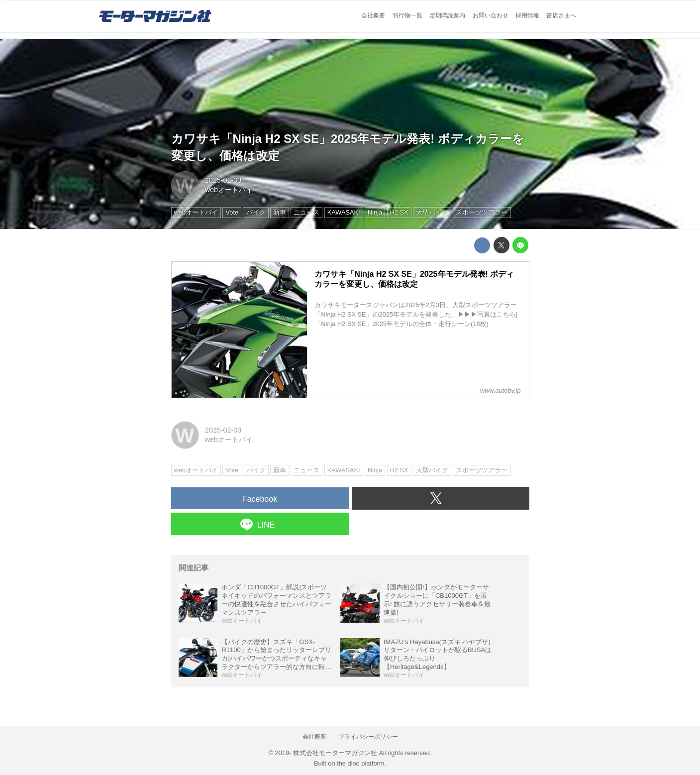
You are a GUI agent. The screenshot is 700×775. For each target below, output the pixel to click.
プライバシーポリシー (368, 737)
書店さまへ (561, 15)
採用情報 (527, 15)
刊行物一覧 (407, 15)
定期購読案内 (447, 15)
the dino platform (360, 763)
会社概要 (373, 15)
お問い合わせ (491, 15)
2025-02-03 (223, 180)
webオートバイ (229, 190)
